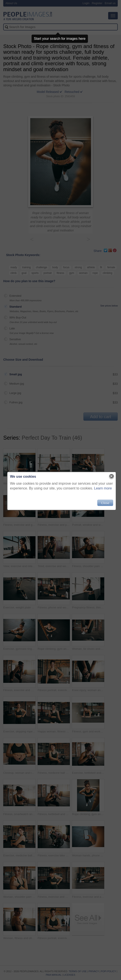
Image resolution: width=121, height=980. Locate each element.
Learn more (102, 490)
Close (104, 505)
